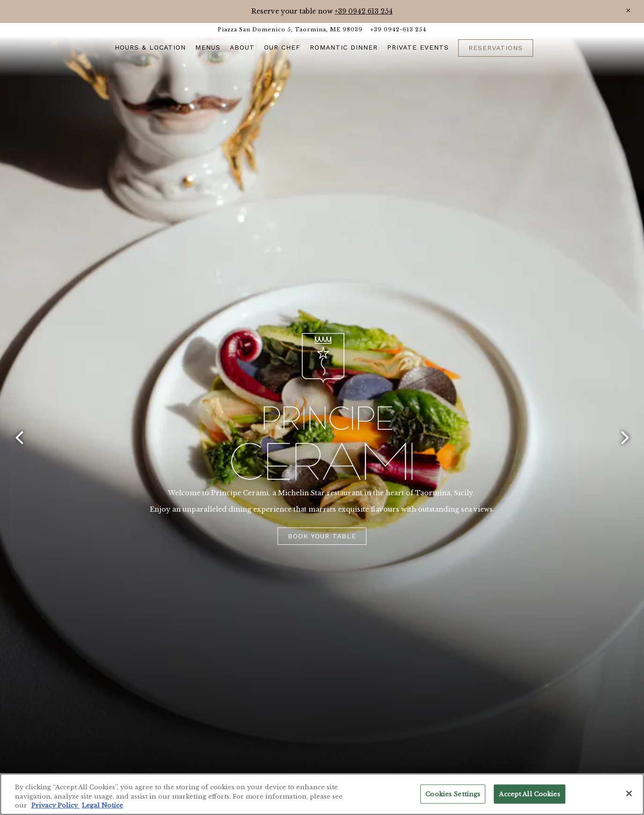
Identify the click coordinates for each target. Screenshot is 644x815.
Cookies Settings (453, 794)
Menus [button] (208, 47)
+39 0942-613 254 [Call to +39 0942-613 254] (398, 29)
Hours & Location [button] (150, 47)
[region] (322, 794)
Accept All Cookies (529, 794)
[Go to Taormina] (290, 30)
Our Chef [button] (282, 47)
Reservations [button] (496, 48)
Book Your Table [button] (322, 536)
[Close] (628, 11)
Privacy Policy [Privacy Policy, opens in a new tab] (55, 805)
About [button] (242, 47)
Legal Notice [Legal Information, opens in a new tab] (102, 805)
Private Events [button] (418, 47)
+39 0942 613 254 (364, 11)
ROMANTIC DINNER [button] (344, 47)
